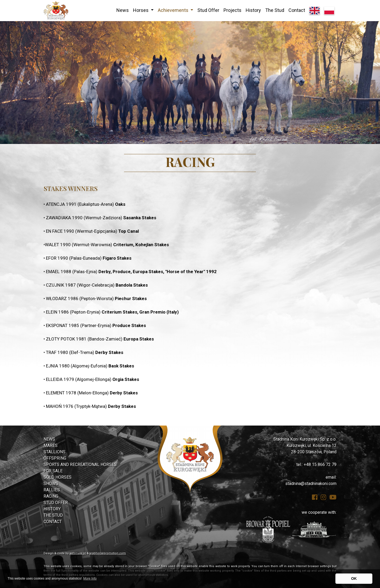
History (253, 10)
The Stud (275, 10)
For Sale (53, 471)
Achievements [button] (174, 10)
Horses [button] (141, 10)
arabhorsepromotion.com (108, 553)
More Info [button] (90, 578)
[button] (28, 83)
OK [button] (354, 578)
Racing (51, 496)
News (123, 10)
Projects (232, 10)
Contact (297, 10)
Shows (51, 484)
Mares (51, 445)
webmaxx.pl (78, 553)
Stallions (54, 452)
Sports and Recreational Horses (80, 465)
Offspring (55, 458)
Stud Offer (208, 10)
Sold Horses (58, 477)
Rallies (52, 490)
